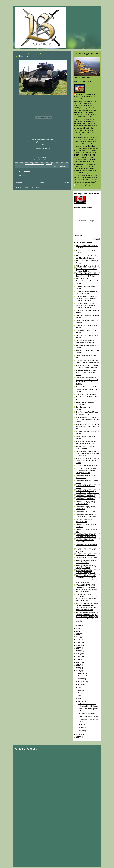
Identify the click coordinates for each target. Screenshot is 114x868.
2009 (78, 671)
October (81, 679)
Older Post (66, 183)
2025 (78, 628)
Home (42, 183)
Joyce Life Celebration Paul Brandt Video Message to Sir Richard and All (88, 426)
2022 (78, 634)
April (80, 696)
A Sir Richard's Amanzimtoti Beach (88, 266)
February (81, 701)
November (82, 676)
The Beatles (63, 166)
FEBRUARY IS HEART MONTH (88, 717)
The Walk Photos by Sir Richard (87, 558)
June (80, 690)
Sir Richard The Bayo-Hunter (86, 94)
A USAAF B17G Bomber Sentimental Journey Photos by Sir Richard (87, 281)
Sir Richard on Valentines (86, 714)
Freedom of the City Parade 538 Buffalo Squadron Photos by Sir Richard (87, 389)
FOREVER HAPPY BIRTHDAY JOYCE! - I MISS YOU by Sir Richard (86, 373)
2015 (78, 654)
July (80, 687)
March (80, 699)
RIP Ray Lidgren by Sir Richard (86, 466)
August (81, 685)
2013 (78, 659)
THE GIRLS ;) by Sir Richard (86, 555)
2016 (78, 651)
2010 (78, 668)
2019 (78, 642)
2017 (78, 648)
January (81, 731)
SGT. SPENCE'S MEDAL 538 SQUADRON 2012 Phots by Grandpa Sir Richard (86, 471)
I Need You (81, 724)
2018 (78, 645)
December (82, 673)
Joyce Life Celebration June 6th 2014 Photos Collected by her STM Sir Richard (88, 419)
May (80, 693)
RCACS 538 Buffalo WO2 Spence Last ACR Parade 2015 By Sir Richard (87, 461)
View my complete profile (85, 185)
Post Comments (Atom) (32, 187)
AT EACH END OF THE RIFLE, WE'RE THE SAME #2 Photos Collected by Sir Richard (86, 305)
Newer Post (18, 183)
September (82, 682)
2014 (78, 657)
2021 (78, 637)
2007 (78, 737)
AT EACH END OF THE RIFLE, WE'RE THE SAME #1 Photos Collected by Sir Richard (86, 298)
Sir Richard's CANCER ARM (85, 512)
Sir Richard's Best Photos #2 (86, 499)
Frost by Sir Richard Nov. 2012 (86, 394)
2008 (78, 734)
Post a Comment (23, 175)
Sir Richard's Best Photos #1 (86, 496)
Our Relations (82, 727)
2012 (78, 662)
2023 (78, 631)
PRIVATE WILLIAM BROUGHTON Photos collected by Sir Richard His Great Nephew (88, 454)
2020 (78, 640)
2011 (78, 665)
